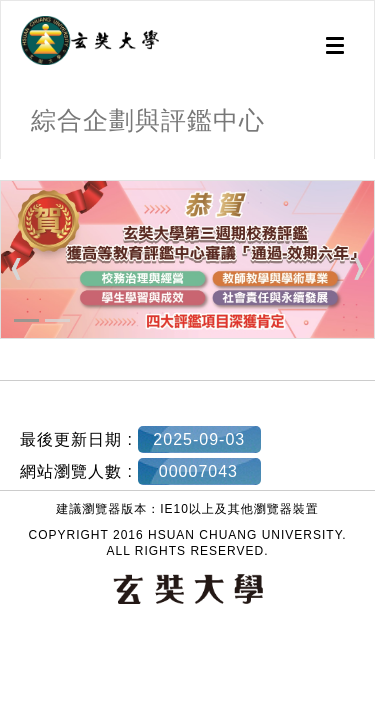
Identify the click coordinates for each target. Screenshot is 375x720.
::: (7, 169)
